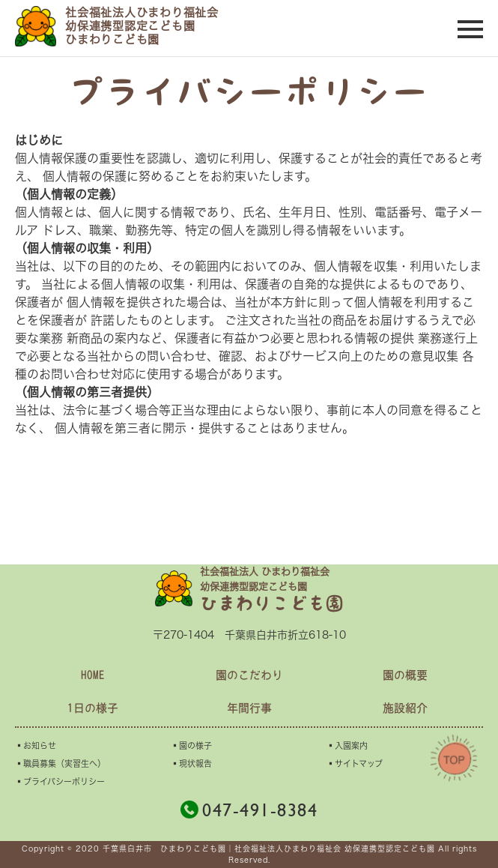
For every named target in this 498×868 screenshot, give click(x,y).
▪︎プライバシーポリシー (60, 781)
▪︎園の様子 (191, 745)
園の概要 (405, 675)
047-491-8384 (249, 810)
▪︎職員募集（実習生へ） (60, 763)
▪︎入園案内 (347, 745)
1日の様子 (93, 708)
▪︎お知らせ (36, 745)
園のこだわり (249, 675)
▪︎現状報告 (191, 763)
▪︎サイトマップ (355, 763)
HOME (93, 675)
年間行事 (249, 708)
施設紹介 (405, 708)
